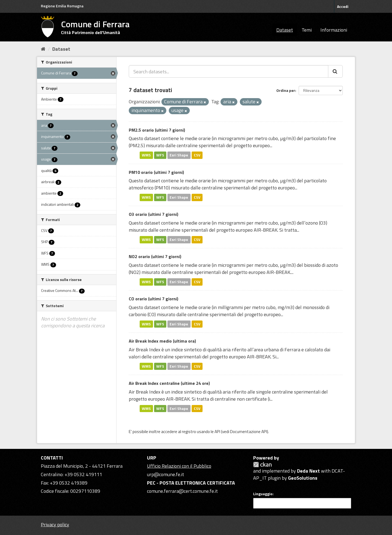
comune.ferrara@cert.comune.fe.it (182, 491)
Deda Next (308, 471)
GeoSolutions (303, 478)
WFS (160, 155)
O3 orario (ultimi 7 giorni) (154, 214)
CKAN (262, 465)
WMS (146, 155)
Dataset (285, 30)
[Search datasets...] (229, 71)
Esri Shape (179, 155)
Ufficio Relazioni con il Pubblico (179, 466)
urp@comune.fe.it (166, 474)
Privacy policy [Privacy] (55, 525)
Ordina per (286, 90)
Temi (307, 30)
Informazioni (334, 30)
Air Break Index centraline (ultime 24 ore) (169, 383)
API (217, 432)
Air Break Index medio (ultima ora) (162, 341)
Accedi (343, 6)
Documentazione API (249, 432)
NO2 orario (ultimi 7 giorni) (155, 256)
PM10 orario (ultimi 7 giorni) (156, 172)
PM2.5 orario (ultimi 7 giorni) (157, 130)
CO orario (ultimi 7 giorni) (154, 299)
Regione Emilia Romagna (62, 6)
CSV (197, 155)
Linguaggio (263, 494)
